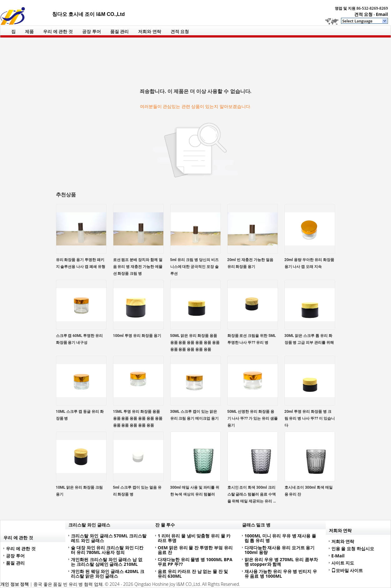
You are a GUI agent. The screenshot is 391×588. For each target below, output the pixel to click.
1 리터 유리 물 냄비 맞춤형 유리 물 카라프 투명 (194, 538)
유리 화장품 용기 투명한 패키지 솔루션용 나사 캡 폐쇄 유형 (81, 263)
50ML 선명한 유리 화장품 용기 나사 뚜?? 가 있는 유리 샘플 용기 (253, 418)
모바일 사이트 (347, 570)
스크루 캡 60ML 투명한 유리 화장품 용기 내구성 (79, 339)
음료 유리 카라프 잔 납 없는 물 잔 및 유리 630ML (193, 574)
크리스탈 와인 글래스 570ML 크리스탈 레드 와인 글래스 (109, 538)
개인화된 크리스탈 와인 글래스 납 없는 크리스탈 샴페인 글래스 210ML (106, 562)
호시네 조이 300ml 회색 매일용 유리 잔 (309, 491)
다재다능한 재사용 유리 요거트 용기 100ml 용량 (280, 550)
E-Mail (338, 556)
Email (382, 14)
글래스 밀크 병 (256, 525)
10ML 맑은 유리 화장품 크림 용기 (79, 491)
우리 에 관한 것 (58, 31)
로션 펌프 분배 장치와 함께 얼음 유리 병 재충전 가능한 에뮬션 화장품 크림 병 (138, 267)
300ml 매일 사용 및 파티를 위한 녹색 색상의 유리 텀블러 (195, 491)
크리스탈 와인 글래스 (89, 525)
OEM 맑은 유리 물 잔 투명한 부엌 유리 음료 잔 (195, 550)
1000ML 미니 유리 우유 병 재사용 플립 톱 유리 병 (280, 538)
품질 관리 (120, 31)
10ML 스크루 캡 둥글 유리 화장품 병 (80, 415)
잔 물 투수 (165, 525)
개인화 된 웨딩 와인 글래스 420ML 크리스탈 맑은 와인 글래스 (108, 574)
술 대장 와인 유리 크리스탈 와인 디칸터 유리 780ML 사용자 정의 (107, 550)
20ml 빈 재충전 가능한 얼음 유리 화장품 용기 (250, 263)
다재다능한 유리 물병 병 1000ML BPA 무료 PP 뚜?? (195, 562)
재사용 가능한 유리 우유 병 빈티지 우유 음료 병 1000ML (281, 574)
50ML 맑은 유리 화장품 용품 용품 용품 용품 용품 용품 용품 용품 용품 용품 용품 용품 (195, 343)
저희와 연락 (150, 31)
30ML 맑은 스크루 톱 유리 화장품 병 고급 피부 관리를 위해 (309, 339)
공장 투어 (92, 31)
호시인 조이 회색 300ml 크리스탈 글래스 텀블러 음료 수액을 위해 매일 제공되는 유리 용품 (252, 495)
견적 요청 (364, 14)
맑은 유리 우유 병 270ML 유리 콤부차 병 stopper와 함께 (281, 562)
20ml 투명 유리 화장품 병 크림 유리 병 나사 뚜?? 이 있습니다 (310, 418)
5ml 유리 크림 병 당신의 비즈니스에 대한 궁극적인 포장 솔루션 (195, 267)
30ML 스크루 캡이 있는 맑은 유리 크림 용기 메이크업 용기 (195, 415)
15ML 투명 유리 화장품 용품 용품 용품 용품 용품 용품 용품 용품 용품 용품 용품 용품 (138, 418)
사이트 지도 (343, 563)
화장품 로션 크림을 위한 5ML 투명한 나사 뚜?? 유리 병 (252, 339)
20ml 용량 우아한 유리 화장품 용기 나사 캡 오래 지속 (309, 263)
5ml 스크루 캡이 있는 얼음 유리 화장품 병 (137, 491)
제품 (29, 31)
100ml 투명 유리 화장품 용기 (137, 336)
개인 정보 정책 (15, 584)
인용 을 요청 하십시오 (353, 548)
